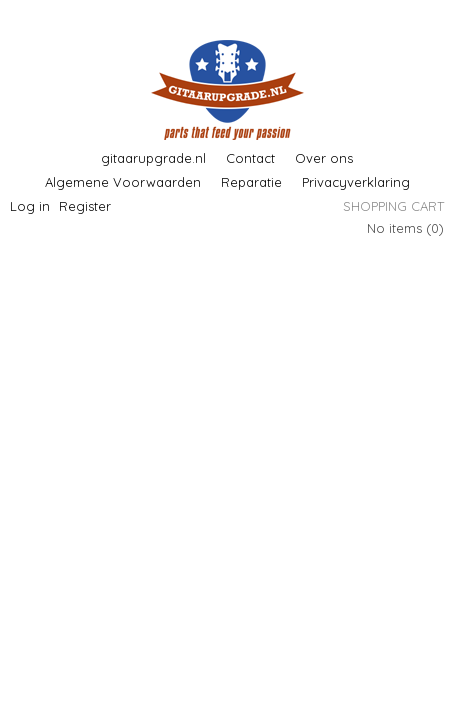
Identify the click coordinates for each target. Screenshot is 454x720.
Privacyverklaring (356, 182)
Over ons (324, 158)
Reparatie (251, 182)
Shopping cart (393, 206)
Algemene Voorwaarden (123, 182)
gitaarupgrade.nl (153, 158)
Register (85, 206)
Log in (30, 206)
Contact (250, 158)
